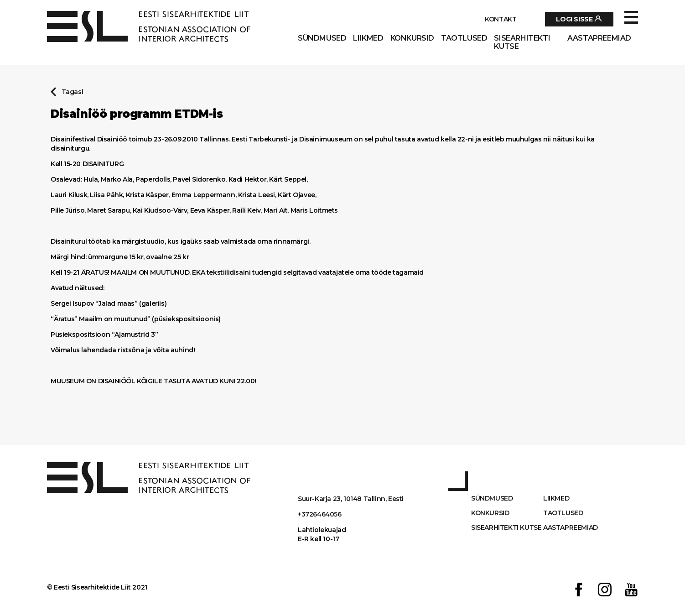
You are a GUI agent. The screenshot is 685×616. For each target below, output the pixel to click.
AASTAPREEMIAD (599, 38)
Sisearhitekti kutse (522, 42)
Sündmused (322, 38)
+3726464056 (320, 514)
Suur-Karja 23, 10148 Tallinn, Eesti (351, 499)
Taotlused (464, 38)
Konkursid (412, 38)
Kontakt (501, 19)
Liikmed (368, 38)
